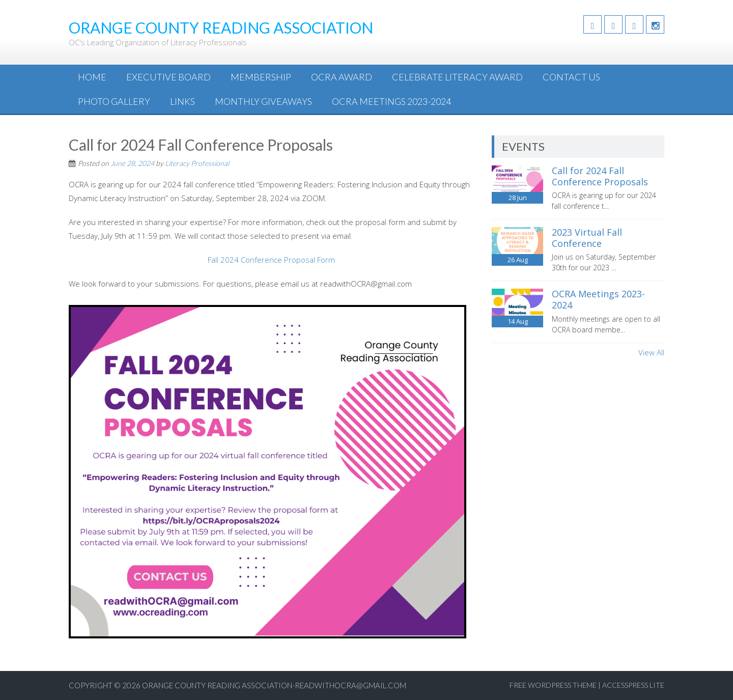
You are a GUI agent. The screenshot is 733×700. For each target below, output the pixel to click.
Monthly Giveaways (263, 101)
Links (182, 101)
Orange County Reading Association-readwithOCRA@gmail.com (274, 685)
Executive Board (168, 77)
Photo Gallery (114, 101)
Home (92, 77)
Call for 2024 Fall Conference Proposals (600, 176)
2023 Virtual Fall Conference (587, 238)
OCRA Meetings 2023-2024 (391, 101)
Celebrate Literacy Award (457, 77)
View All (651, 352)
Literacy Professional (197, 163)
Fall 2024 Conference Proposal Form (271, 260)
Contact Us (571, 77)
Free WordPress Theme (553, 685)
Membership (261, 77)
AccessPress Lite (633, 685)
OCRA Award (342, 77)
